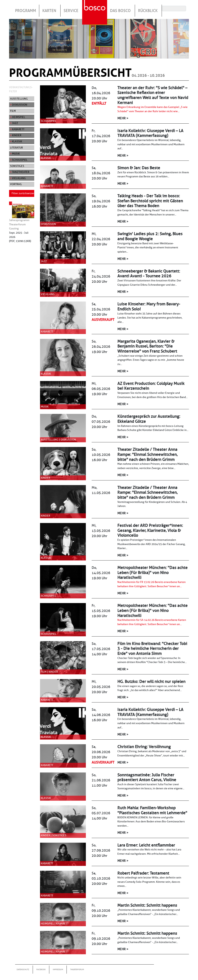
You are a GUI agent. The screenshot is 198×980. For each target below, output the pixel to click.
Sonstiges (17, 166)
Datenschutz (23, 969)
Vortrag (16, 184)
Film (13, 111)
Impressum (58, 969)
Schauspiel (20, 160)
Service (71, 11)
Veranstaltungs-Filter (21, 89)
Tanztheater (21, 172)
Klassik (17, 141)
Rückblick (148, 11)
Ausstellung (19, 99)
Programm (26, 11)
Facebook (41, 969)
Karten (49, 11)
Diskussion (20, 105)
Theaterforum (77, 969)
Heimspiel (19, 117)
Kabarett (18, 129)
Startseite (95, 8)
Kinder (17, 135)
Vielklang (19, 178)
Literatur (16, 148)
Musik (16, 154)
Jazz (15, 123)
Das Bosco (120, 11)
